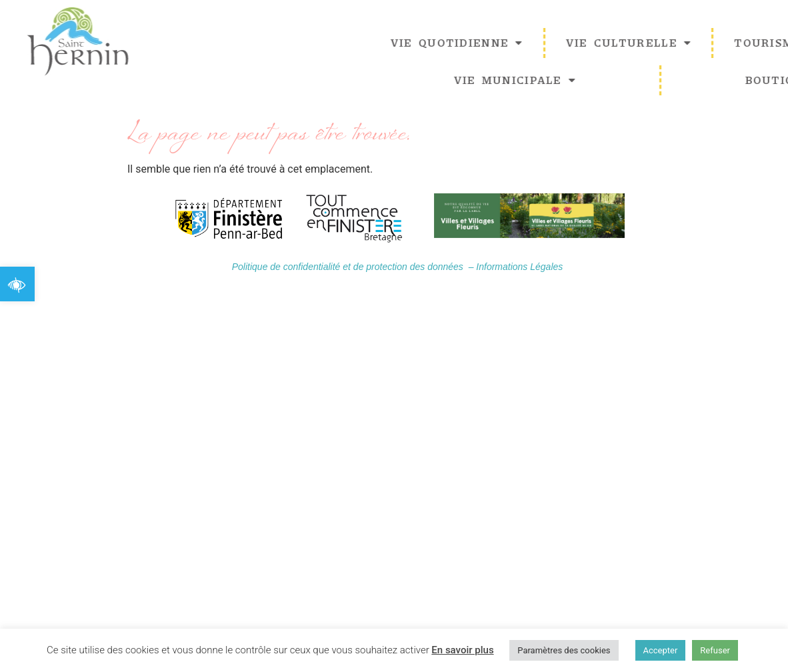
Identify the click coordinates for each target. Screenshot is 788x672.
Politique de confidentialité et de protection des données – (354, 267)
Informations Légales (519, 267)
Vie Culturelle (678, 43)
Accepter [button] (661, 650)
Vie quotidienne (506, 43)
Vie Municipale (565, 80)
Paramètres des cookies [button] (564, 650)
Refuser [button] (715, 650)
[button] (17, 284)
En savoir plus (462, 650)
